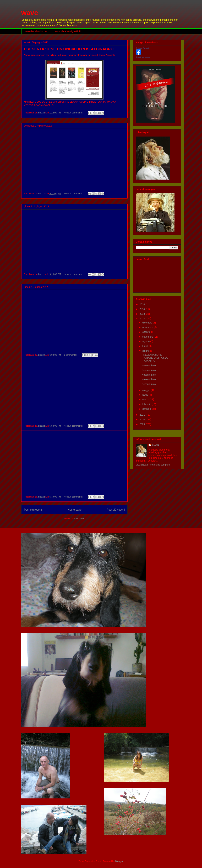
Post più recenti (33, 510)
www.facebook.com (36, 31)
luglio (146, 346)
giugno (146, 351)
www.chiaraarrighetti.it (68, 31)
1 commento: (71, 355)
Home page (75, 510)
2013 (142, 314)
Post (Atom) (79, 519)
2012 (142, 318)
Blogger (119, 861)
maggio (147, 390)
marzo (146, 399)
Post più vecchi (116, 510)
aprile (146, 395)
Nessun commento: (74, 113)
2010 (142, 420)
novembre (148, 327)
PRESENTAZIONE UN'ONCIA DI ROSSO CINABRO (69, 49)
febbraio (147, 404)
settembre (148, 337)
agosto (146, 341)
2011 (142, 415)
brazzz (156, 445)
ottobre (146, 332)
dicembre (148, 323)
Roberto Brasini (142, 48)
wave (30, 13)
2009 (142, 424)
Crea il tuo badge (143, 57)
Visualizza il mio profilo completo (153, 465)
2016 (142, 304)
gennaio (147, 409)
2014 (142, 309)
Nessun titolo (149, 365)
